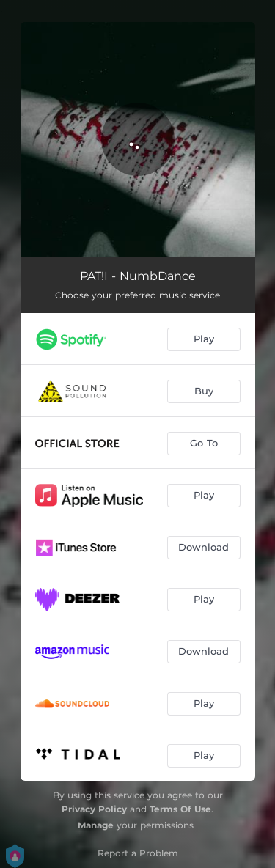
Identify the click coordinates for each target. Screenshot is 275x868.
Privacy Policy (94, 809)
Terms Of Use (180, 809)
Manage (96, 825)
